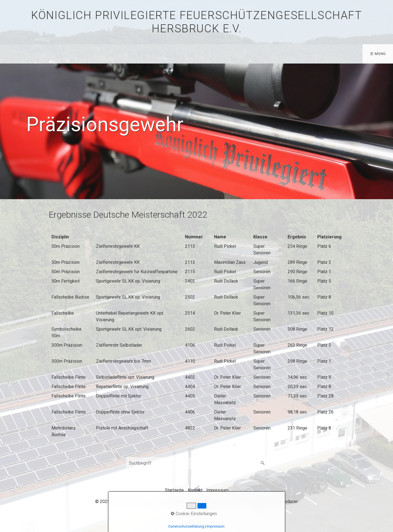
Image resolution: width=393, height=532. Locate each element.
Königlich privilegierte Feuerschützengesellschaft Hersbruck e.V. (196, 22)
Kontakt (195, 490)
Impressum (217, 490)
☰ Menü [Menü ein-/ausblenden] (378, 54)
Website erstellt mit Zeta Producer (264, 501)
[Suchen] (263, 463)
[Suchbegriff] (197, 463)
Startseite (174, 490)
